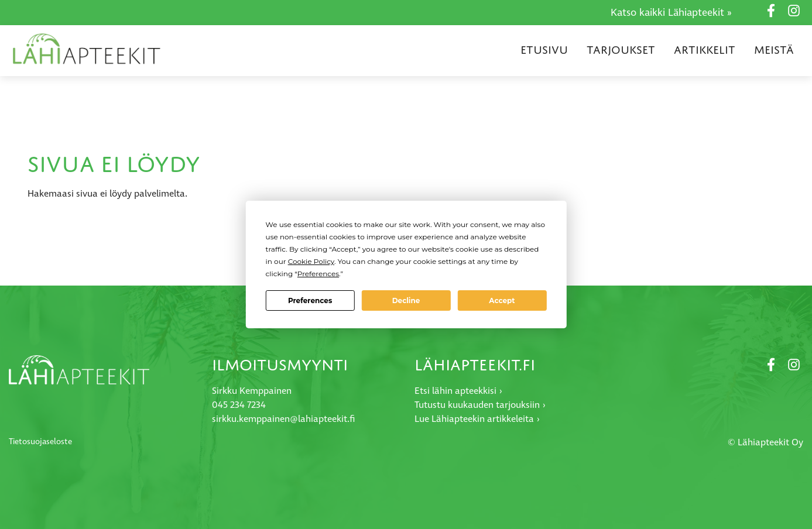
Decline (406, 300)
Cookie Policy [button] (311, 261)
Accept (502, 300)
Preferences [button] (318, 274)
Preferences (310, 300)
